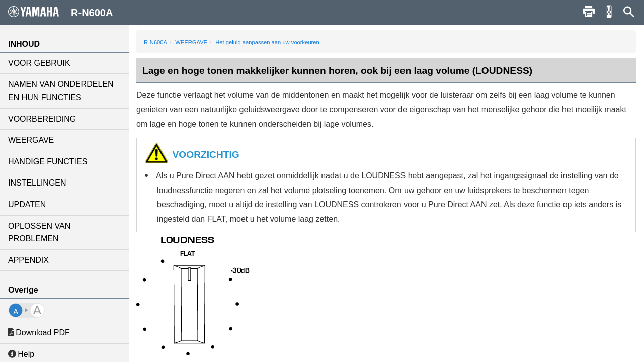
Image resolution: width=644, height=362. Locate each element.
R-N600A (155, 42)
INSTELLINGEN (37, 183)
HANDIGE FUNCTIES (48, 162)
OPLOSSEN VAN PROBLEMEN (39, 233)
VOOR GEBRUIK (39, 63)
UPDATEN (27, 204)
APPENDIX (28, 260)
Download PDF (39, 333)
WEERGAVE (31, 140)
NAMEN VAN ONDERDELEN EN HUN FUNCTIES (61, 91)
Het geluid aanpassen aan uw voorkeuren (267, 42)
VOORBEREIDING (42, 119)
